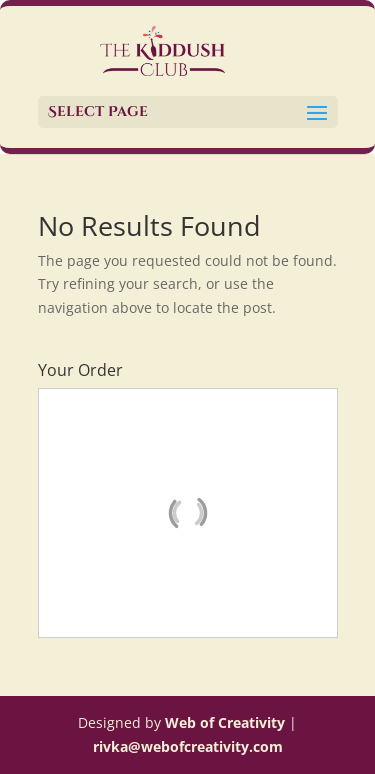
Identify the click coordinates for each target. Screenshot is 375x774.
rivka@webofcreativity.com (188, 746)
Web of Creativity (225, 722)
